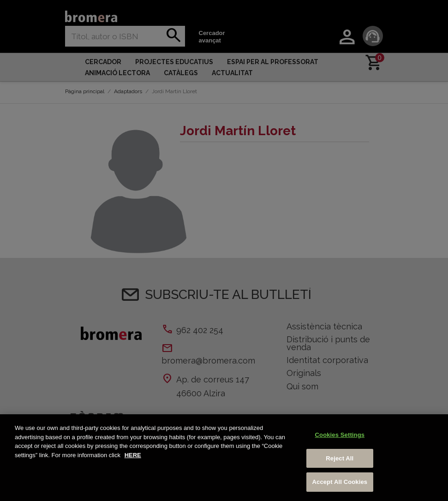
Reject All (340, 458)
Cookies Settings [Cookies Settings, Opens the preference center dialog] (340, 435)
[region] (224, 458)
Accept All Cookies (340, 482)
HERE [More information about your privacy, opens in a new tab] (133, 455)
